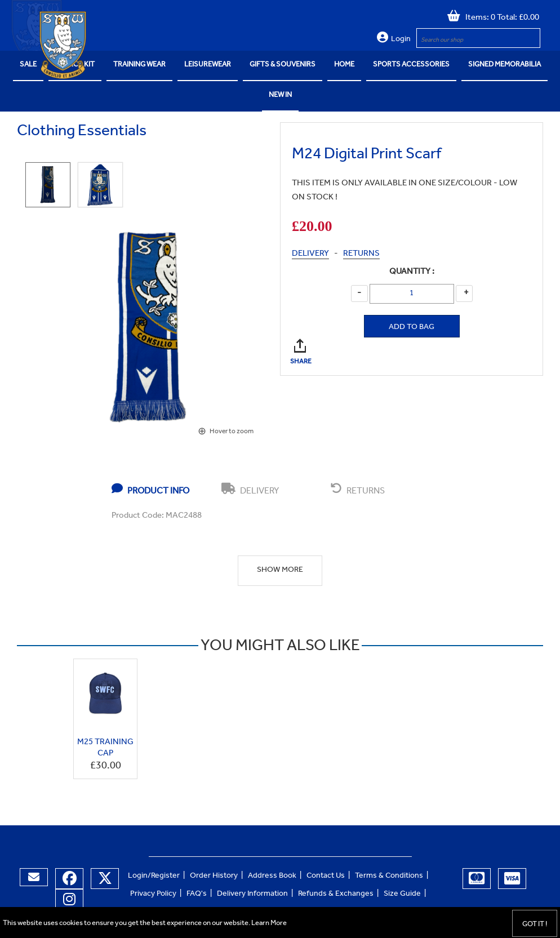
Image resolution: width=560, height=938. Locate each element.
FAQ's (197, 895)
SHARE (302, 345)
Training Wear (139, 65)
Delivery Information (252, 895)
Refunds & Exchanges (336, 895)
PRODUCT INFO (150, 490)
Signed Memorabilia (505, 65)
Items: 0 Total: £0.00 (500, 18)
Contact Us (326, 877)
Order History (214, 877)
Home (344, 65)
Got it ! (535, 925)
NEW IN (280, 95)
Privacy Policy (153, 895)
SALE (28, 65)
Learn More (269, 924)
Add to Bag (412, 328)
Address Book (272, 877)
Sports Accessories (411, 65)
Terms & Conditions (389, 877)
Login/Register (154, 877)
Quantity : (412, 272)
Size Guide (402, 895)
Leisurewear (208, 65)
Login (401, 40)
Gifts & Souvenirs (283, 65)
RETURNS (361, 254)
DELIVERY (310, 254)
